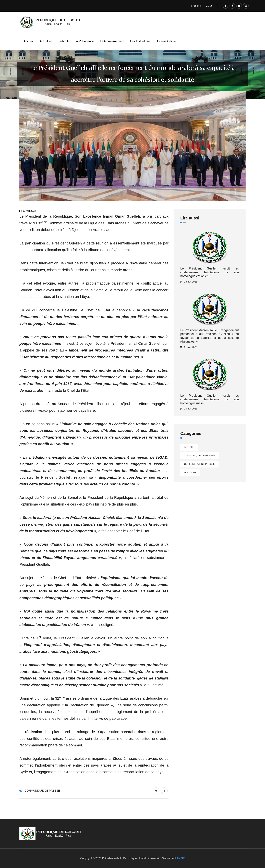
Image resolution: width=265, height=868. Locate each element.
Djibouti (64, 41)
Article (189, 447)
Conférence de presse (199, 464)
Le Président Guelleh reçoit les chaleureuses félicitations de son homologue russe (210, 399)
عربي (209, 6)
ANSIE (181, 858)
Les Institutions (140, 41)
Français (196, 6)
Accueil (29, 41)
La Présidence (84, 41)
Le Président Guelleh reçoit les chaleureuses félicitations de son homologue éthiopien (210, 272)
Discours (190, 473)
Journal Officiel (166, 41)
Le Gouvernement (112, 41)
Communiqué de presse (42, 791)
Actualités (46, 41)
